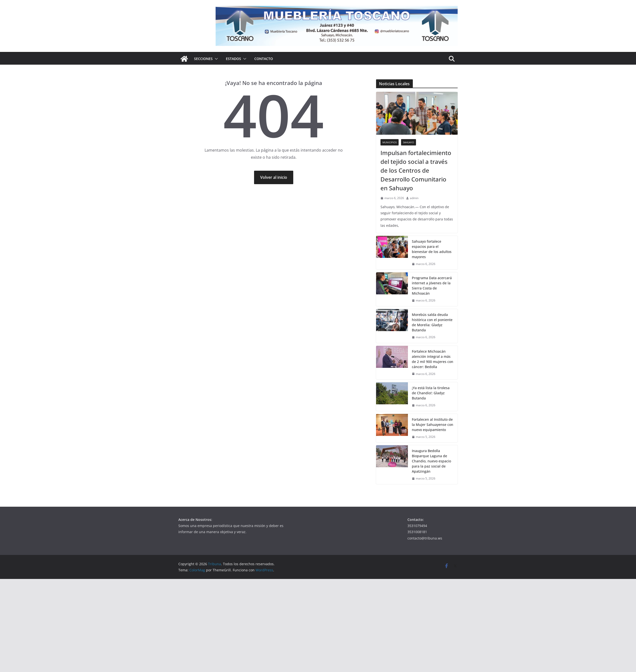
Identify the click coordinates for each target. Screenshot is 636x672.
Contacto (264, 59)
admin (414, 198)
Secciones (203, 59)
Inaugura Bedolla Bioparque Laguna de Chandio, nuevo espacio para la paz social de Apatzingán (431, 461)
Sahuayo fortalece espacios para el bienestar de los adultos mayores (432, 249)
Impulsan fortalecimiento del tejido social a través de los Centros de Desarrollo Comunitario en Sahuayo (416, 170)
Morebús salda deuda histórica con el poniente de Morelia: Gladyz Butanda (432, 322)
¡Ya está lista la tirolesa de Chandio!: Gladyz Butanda (431, 393)
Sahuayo (409, 142)
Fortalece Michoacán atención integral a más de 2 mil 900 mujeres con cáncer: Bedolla (433, 359)
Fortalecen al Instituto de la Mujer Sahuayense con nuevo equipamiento (433, 425)
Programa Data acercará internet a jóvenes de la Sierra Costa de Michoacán (432, 286)
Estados (233, 59)
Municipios (390, 142)
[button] (215, 59)
